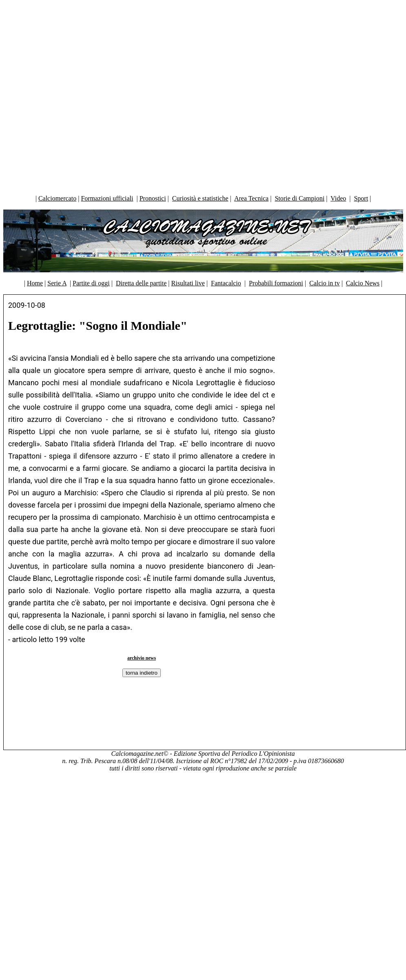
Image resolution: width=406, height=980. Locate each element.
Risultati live (188, 283)
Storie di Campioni (300, 198)
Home (35, 283)
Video (338, 198)
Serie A (57, 283)
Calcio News (363, 283)
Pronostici (153, 198)
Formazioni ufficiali (107, 198)
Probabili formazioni (276, 283)
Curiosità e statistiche (200, 198)
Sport (361, 198)
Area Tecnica (251, 198)
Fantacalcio (226, 283)
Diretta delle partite (141, 283)
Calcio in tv (325, 283)
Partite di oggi (91, 283)
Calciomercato (57, 198)
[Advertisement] (201, 95)
